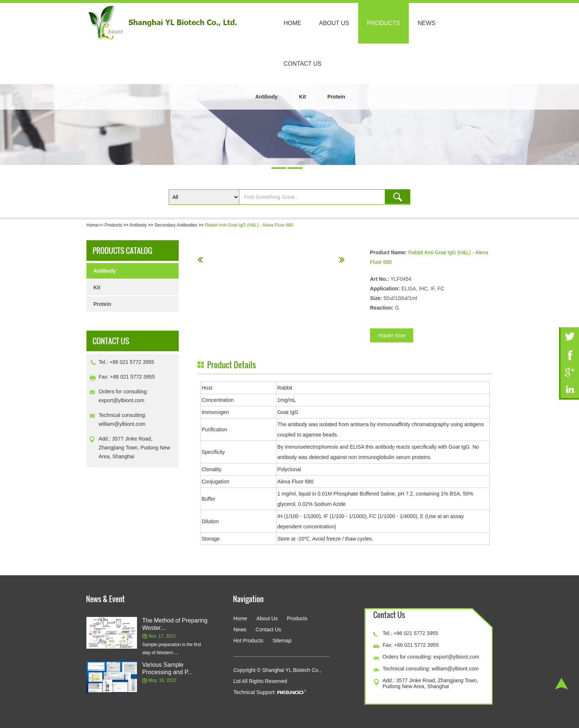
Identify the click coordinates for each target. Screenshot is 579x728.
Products (384, 23)
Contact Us (303, 64)
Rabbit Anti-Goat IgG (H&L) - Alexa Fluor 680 (249, 225)
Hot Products (248, 641)
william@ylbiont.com (122, 424)
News (426, 23)
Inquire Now (392, 335)
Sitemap (282, 641)
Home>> (95, 225)
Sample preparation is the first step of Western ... (172, 649)
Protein (336, 97)
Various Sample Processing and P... (167, 668)
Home (292, 23)
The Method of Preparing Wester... (175, 624)
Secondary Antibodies (176, 225)
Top (561, 684)
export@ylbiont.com (121, 400)
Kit (303, 97)
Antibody (266, 97)
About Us (334, 23)
